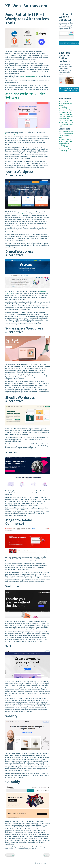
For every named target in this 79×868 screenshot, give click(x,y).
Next (46, 855)
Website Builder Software (64, 58)
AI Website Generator (66, 17)
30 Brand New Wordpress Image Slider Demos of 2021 (66, 109)
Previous (10, 855)
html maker (21, 214)
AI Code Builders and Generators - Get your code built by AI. (66, 149)
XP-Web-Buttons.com (26, 6)
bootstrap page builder (13, 134)
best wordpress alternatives (28, 76)
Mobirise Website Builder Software (25, 96)
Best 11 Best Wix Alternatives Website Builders (65, 103)
